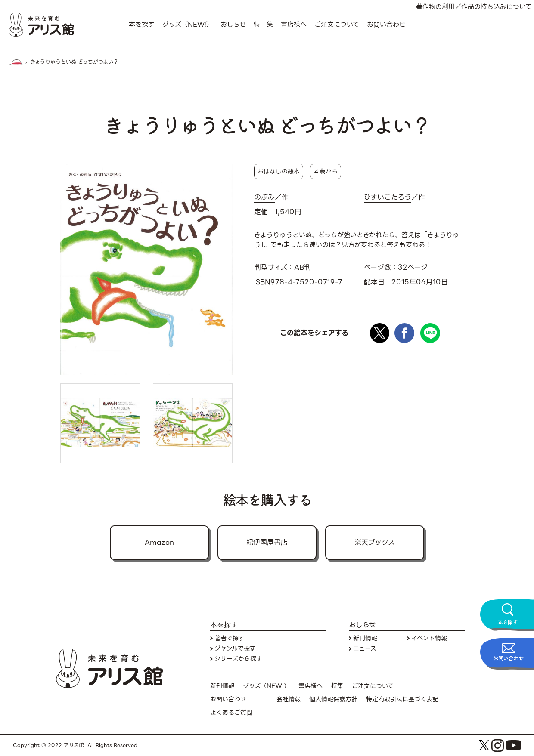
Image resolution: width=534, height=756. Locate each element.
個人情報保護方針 (333, 699)
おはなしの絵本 (279, 171)
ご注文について (337, 25)
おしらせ (233, 25)
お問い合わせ (386, 25)
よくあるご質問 (231, 713)
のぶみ (264, 197)
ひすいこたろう (388, 197)
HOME (16, 62)
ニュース (365, 649)
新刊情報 (365, 638)
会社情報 (289, 699)
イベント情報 (429, 638)
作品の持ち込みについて (497, 7)
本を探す (142, 25)
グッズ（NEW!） (188, 25)
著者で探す (230, 638)
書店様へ (294, 25)
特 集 (263, 25)
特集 (337, 686)
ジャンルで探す (235, 649)
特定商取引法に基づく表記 (402, 699)
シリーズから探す (238, 659)
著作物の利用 (435, 7)
